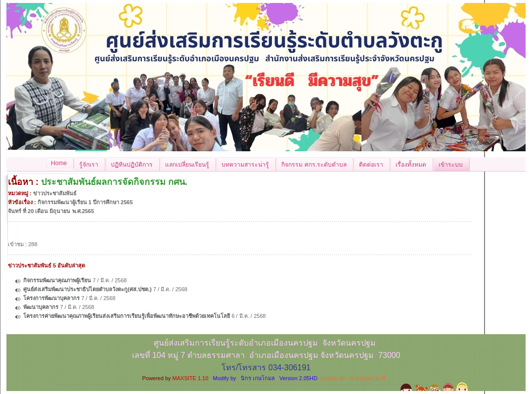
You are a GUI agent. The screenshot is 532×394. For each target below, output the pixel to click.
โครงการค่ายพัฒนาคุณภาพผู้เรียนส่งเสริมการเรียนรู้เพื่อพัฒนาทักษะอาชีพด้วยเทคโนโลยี (127, 316)
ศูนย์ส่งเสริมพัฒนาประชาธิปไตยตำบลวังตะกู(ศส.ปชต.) (87, 289)
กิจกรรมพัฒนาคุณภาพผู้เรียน (57, 280)
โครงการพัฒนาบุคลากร (51, 298)
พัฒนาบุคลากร (41, 307)
